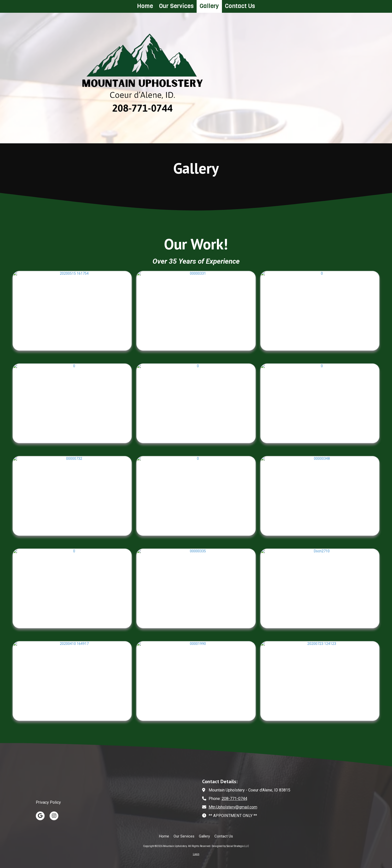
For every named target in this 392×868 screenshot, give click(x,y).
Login (196, 854)
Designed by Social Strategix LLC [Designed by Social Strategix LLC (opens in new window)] (230, 846)
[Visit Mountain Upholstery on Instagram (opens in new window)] (54, 816)
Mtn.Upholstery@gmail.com (233, 807)
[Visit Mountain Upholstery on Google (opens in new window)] (40, 816)
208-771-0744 (234, 799)
